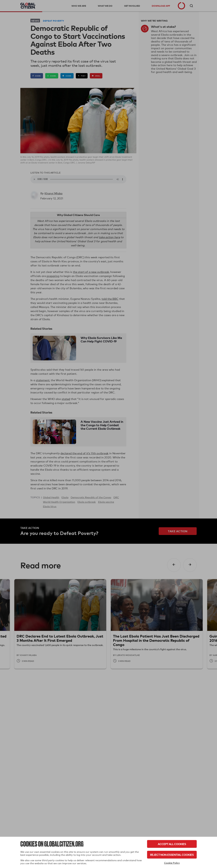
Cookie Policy (172, 863)
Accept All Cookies (172, 844)
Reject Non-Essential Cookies (172, 855)
